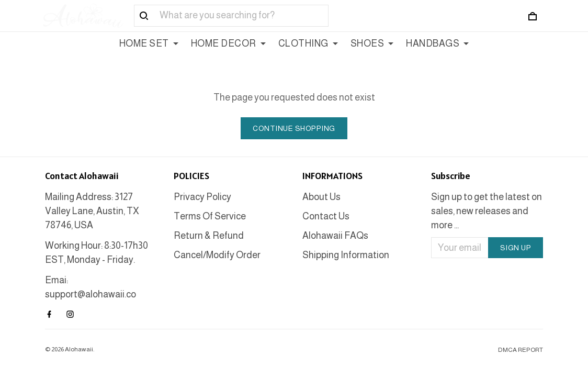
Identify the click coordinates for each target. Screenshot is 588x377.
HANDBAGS (437, 43)
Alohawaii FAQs (335, 236)
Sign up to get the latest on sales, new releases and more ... (487, 211)
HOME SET (149, 43)
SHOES (372, 43)
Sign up (516, 248)
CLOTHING (308, 43)
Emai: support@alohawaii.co (91, 287)
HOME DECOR (228, 43)
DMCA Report (521, 350)
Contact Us (326, 216)
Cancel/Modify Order (217, 255)
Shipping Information (346, 255)
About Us (321, 197)
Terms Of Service (210, 216)
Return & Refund (209, 236)
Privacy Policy (202, 197)
